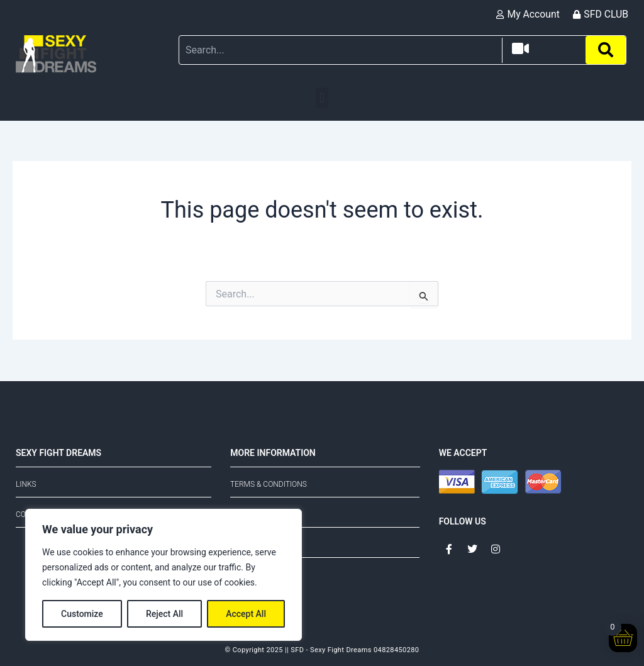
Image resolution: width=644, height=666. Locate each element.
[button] (322, 98)
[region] (164, 575)
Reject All (164, 614)
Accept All (246, 614)
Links (26, 484)
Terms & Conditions (269, 484)
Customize (82, 614)
